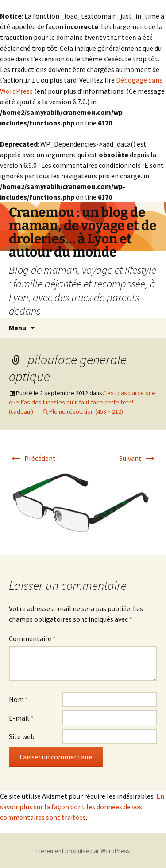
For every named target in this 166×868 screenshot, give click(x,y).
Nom (19, 698)
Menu (17, 327)
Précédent (32, 457)
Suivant (138, 457)
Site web (22, 736)
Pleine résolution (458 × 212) (86, 411)
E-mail (21, 717)
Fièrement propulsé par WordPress (83, 850)
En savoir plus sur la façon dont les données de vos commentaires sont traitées (82, 806)
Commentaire (32, 638)
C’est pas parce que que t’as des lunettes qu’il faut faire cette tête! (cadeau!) (82, 401)
